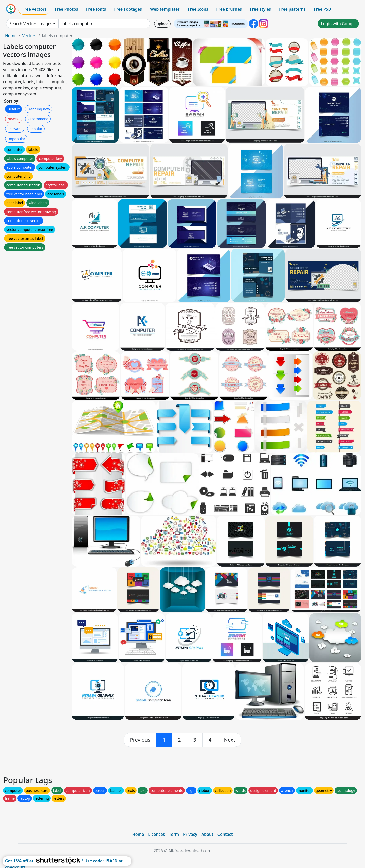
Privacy (190, 834)
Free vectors (34, 9)
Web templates (165, 9)
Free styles (260, 9)
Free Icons (198, 9)
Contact (225, 834)
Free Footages (128, 9)
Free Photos (66, 9)
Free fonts (96, 9)
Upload (162, 24)
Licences (156, 834)
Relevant (15, 129)
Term (174, 834)
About (207, 834)
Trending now (39, 109)
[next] (230, 740)
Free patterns (292, 9)
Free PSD (322, 9)
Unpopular (16, 139)
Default (13, 109)
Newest (14, 119)
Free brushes (229, 9)
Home (11, 36)
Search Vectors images (31, 24)
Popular (36, 129)
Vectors (29, 36)
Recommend (38, 119)
